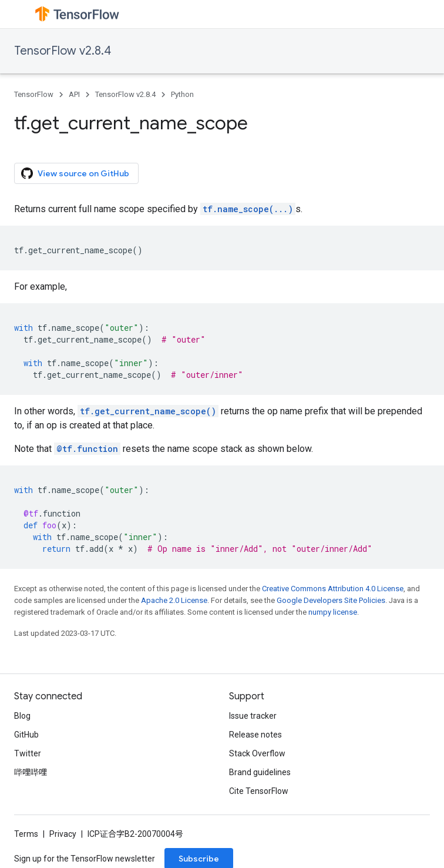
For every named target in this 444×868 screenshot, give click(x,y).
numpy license (333, 612)
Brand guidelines (260, 772)
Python (182, 94)
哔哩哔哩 (31, 772)
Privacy (63, 834)
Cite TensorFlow (259, 791)
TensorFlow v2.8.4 (63, 51)
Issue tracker (253, 716)
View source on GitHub (75, 173)
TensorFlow (34, 94)
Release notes (255, 735)
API (74, 94)
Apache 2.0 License (174, 600)
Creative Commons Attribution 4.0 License (333, 589)
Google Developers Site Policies (331, 600)
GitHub (26, 735)
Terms (26, 834)
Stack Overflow (257, 753)
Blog (22, 716)
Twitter (28, 753)
